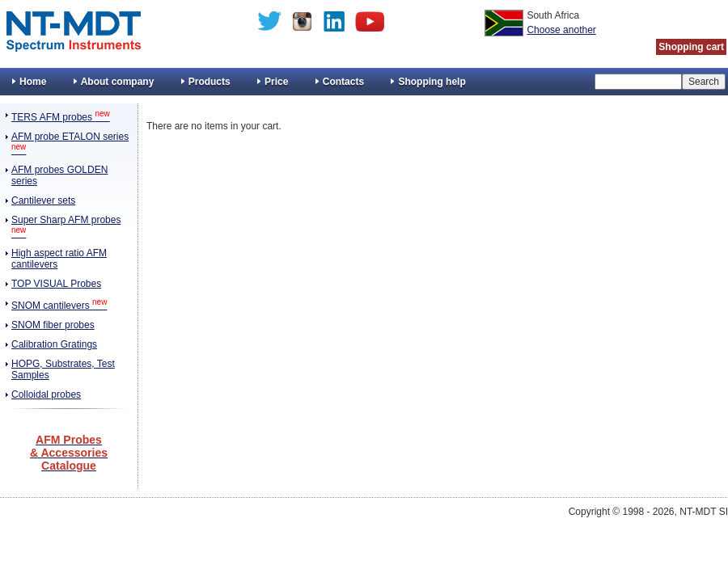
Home (33, 82)
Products (210, 82)
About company (118, 82)
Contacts (343, 82)
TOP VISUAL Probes (56, 284)
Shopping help (432, 82)
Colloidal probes (46, 394)
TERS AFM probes (61, 117)
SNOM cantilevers (59, 306)
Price (276, 82)
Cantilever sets (43, 200)
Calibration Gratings (54, 344)
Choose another (561, 30)
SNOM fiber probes (53, 325)
